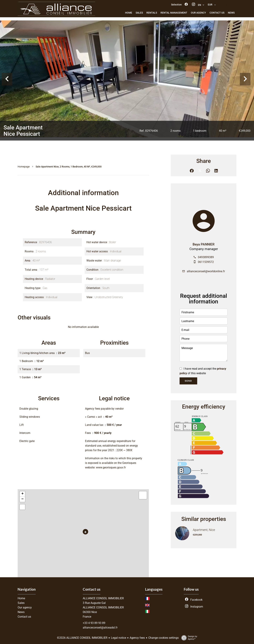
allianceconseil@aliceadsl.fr (100, 628)
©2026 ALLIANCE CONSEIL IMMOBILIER (82, 638)
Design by (188, 638)
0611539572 (206, 262)
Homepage (24, 167)
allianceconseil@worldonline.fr (206, 271)
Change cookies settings (164, 638)
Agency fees (137, 638)
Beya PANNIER (204, 244)
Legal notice (119, 638)
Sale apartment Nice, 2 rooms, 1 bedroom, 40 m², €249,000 (69, 167)
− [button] (22, 499)
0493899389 (206, 257)
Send (188, 381)
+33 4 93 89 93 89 (94, 623)
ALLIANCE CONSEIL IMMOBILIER (103, 598)
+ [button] (22, 494)
